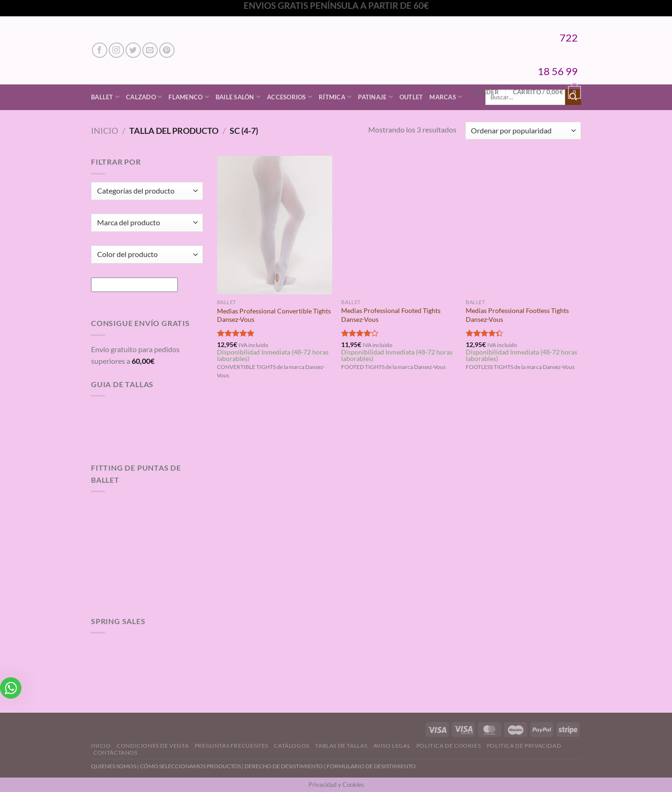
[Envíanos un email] (150, 50)
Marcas (446, 97)
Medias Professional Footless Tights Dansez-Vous (517, 315)
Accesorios (290, 97)
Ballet (105, 97)
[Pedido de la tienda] (523, 131)
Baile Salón (238, 97)
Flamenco (189, 97)
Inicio (105, 131)
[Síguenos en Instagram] (116, 50)
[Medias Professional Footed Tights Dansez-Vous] (399, 225)
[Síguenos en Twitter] (133, 50)
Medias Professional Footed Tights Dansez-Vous (391, 315)
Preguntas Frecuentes (231, 746)
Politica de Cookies (449, 746)
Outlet (411, 97)
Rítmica (335, 97)
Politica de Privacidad (524, 746)
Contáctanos (115, 753)
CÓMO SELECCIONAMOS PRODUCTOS (190, 766)
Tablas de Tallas (341, 746)
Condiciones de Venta (153, 746)
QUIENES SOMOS (114, 766)
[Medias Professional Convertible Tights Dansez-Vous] (275, 225)
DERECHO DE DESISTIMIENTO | (286, 766)
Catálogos (292, 746)
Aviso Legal (392, 746)
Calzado (144, 97)
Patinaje (375, 97)
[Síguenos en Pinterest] (167, 50)
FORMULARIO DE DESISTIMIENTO (371, 766)
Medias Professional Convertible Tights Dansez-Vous (274, 315)
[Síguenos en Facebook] (100, 50)
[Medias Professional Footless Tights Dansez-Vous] (523, 225)
